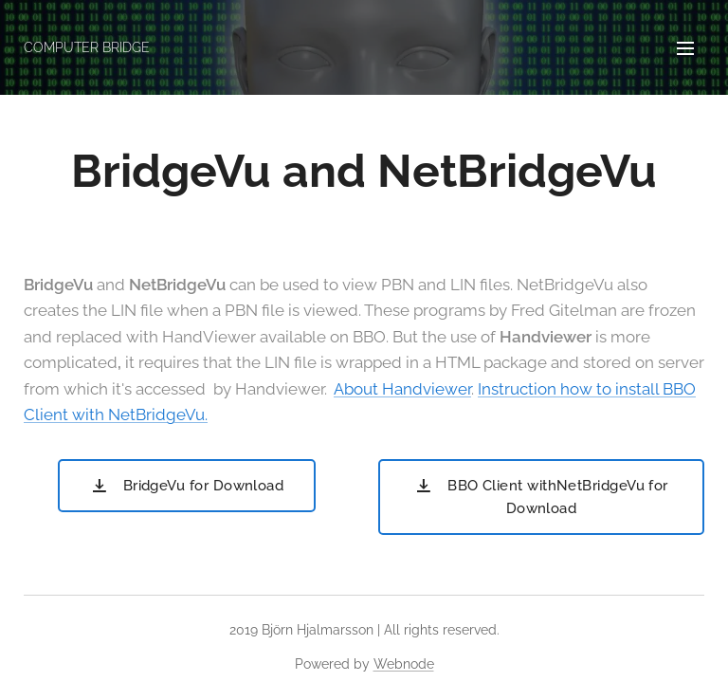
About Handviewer (402, 389)
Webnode (404, 664)
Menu (685, 48)
